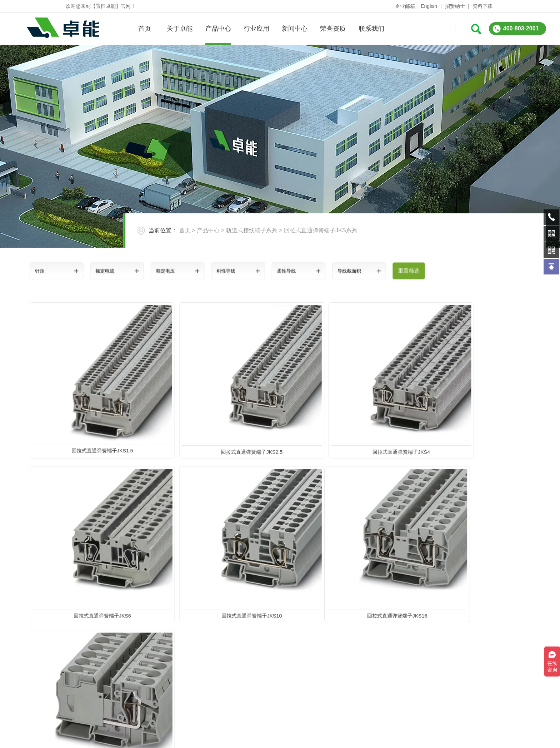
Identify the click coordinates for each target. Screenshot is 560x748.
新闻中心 (294, 29)
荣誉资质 (333, 29)
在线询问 (429, 693)
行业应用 (256, 29)
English (429, 6)
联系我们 (371, 29)
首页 (144, 29)
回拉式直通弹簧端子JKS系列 (321, 230)
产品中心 (218, 29)
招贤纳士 (455, 6)
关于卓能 (180, 29)
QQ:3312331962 (511, 693)
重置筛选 (367, 271)
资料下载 (482, 6)
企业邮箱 (405, 6)
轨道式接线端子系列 (252, 230)
